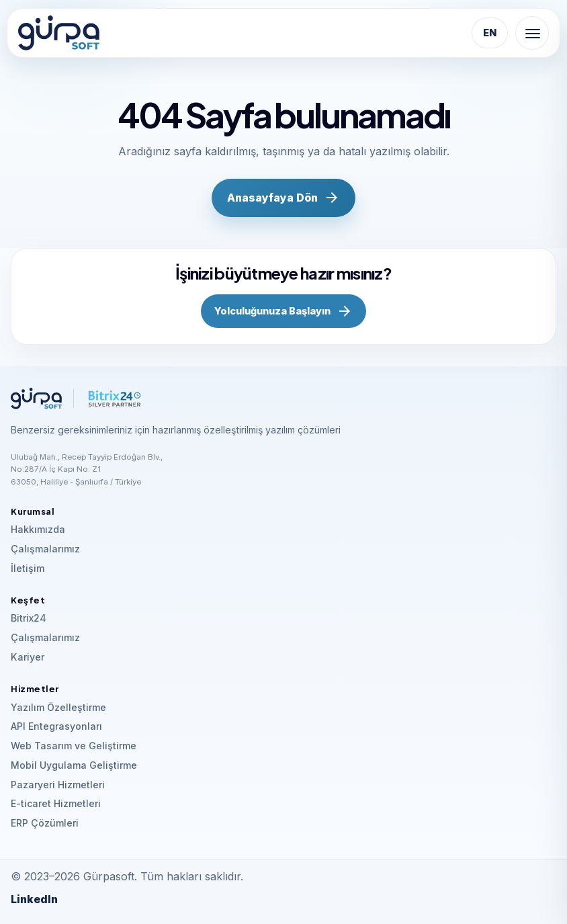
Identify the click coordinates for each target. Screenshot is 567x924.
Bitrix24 (29, 618)
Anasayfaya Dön (284, 198)
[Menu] (532, 33)
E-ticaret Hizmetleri (56, 803)
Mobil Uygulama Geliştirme (74, 765)
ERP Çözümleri (45, 823)
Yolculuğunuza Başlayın (283, 311)
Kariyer (28, 657)
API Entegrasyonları (56, 726)
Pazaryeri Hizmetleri (58, 785)
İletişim (28, 568)
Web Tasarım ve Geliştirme (74, 746)
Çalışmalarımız (45, 549)
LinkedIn (34, 899)
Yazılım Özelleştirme (58, 707)
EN (490, 33)
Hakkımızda (38, 529)
